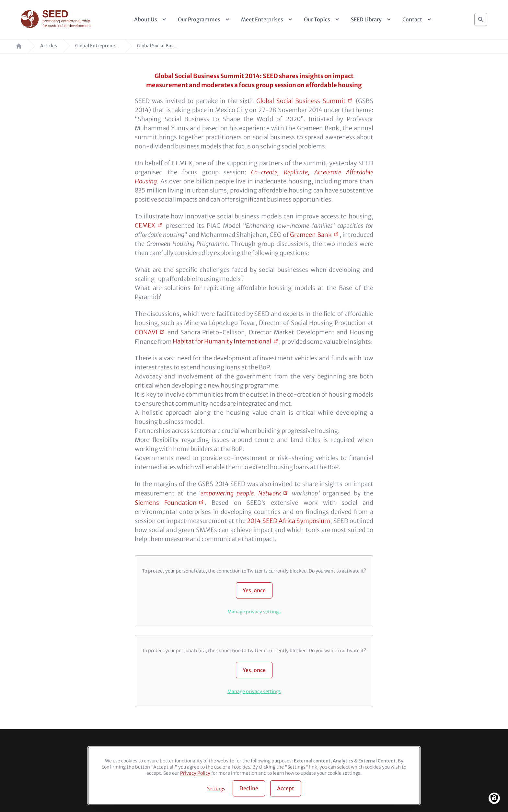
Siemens (166, 503)
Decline (249, 788)
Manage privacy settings (254, 612)
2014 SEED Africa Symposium (289, 521)
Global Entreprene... (97, 46)
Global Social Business (301, 101)
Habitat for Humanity (222, 341)
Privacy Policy (195, 773)
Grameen (311, 235)
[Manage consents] (494, 798)
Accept (286, 788)
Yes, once (254, 590)
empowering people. (241, 493)
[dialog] (254, 776)
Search (481, 18)
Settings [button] (216, 789)
